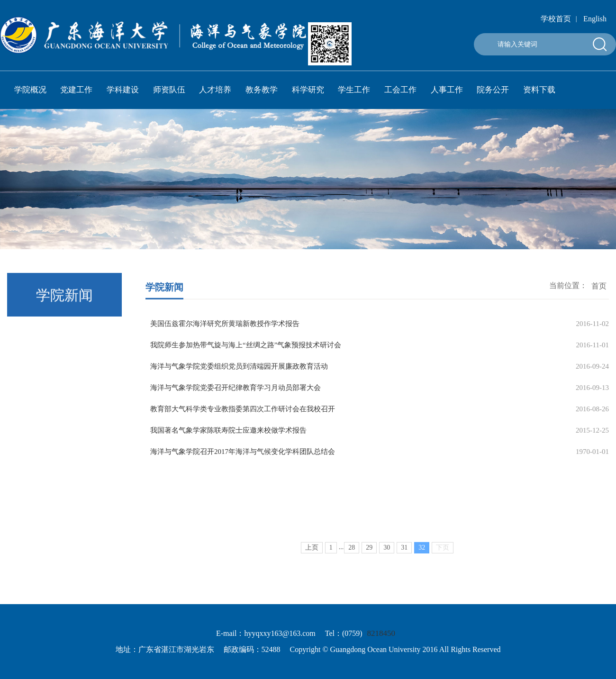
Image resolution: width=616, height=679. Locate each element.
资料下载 (539, 90)
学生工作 (354, 90)
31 (404, 560)
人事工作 (447, 90)
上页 (312, 560)
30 (387, 560)
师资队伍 (169, 90)
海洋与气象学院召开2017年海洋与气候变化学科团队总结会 (243, 452)
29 (369, 560)
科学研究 (308, 90)
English (595, 19)
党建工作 (76, 90)
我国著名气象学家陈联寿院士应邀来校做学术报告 (228, 430)
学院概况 (30, 90)
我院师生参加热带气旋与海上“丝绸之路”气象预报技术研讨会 (246, 345)
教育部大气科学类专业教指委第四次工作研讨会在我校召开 (243, 409)
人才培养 (215, 90)
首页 (599, 287)
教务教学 (262, 90)
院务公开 (493, 90)
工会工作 (400, 90)
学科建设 (123, 90)
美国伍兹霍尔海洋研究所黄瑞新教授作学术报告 (225, 324)
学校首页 (556, 19)
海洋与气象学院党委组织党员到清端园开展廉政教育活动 (239, 366)
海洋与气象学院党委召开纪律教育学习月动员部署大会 (236, 388)
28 (352, 560)
